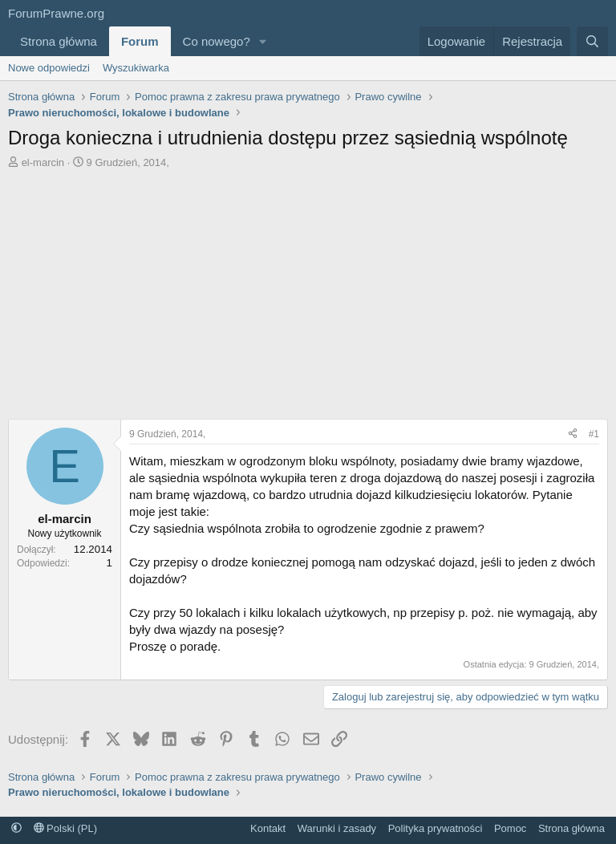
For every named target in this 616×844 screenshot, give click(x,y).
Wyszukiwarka (136, 68)
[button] (263, 41)
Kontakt (268, 828)
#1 (594, 434)
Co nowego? (217, 41)
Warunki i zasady (337, 828)
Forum (140, 41)
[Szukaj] (592, 41)
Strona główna (59, 41)
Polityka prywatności (436, 828)
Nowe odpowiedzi (49, 68)
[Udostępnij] (573, 434)
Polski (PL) (65, 828)
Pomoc (510, 828)
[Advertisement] (308, 298)
